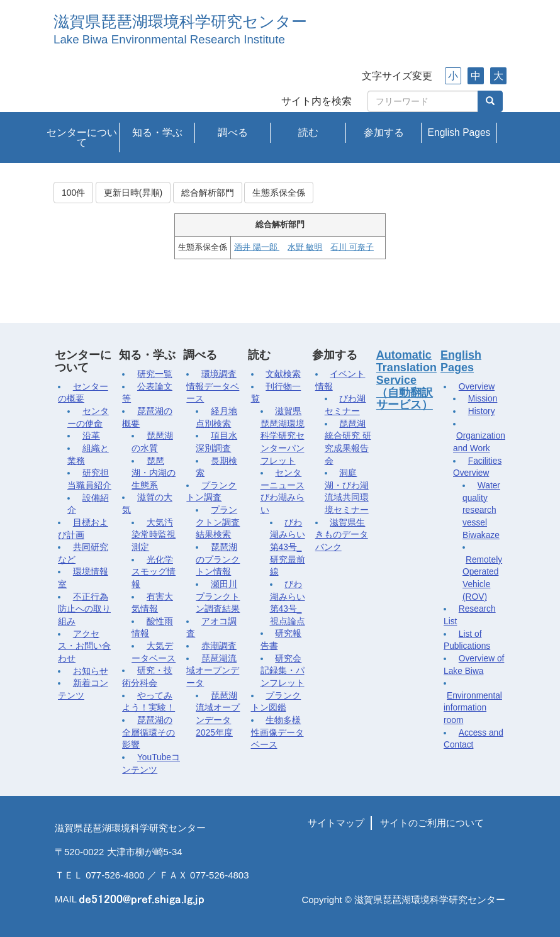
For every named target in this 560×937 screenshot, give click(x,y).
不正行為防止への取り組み (84, 609)
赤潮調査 (219, 646)
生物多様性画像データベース (277, 732)
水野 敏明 (305, 247)
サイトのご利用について (432, 823)
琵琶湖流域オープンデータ (213, 671)
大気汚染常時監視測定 (154, 535)
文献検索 (283, 374)
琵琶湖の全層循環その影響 (148, 732)
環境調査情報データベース (213, 386)
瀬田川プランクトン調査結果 (218, 597)
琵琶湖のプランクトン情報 (218, 559)
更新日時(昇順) (133, 193)
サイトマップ (336, 823)
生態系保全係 (279, 193)
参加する (384, 132)
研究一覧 (155, 374)
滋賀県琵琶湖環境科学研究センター (180, 22)
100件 (73, 193)
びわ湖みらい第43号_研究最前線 (288, 547)
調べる (233, 132)
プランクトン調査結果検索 (218, 522)
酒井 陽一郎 (257, 247)
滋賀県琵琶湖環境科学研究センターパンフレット (283, 436)
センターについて (82, 137)
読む (308, 132)
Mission (483, 399)
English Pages (459, 132)
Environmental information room (473, 708)
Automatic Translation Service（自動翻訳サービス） (406, 380)
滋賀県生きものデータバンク (342, 535)
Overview (477, 387)
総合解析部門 (208, 193)
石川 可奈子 (352, 247)
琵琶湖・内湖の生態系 (154, 473)
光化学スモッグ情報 (154, 572)
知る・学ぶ (157, 132)
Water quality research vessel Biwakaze (481, 510)
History (482, 411)
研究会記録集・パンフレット (283, 671)
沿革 (91, 436)
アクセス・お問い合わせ (84, 646)
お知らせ (91, 671)
